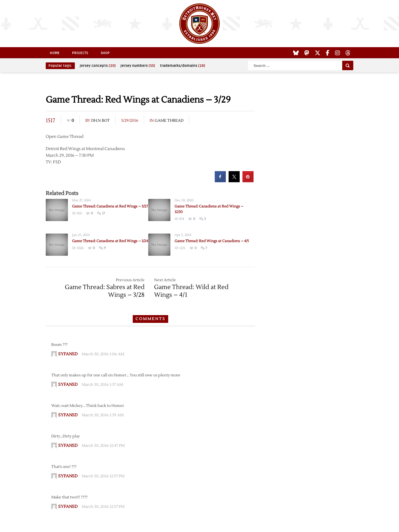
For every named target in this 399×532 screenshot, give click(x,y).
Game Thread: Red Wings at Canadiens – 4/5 (212, 241)
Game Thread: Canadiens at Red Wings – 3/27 (110, 206)
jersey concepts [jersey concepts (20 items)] (98, 66)
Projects (80, 53)
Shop (105, 53)
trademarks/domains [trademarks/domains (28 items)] (182, 66)
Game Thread (169, 121)
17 (103, 213)
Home (55, 53)
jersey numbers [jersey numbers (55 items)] (138, 66)
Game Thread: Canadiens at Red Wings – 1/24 (110, 241)
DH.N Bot (100, 121)
